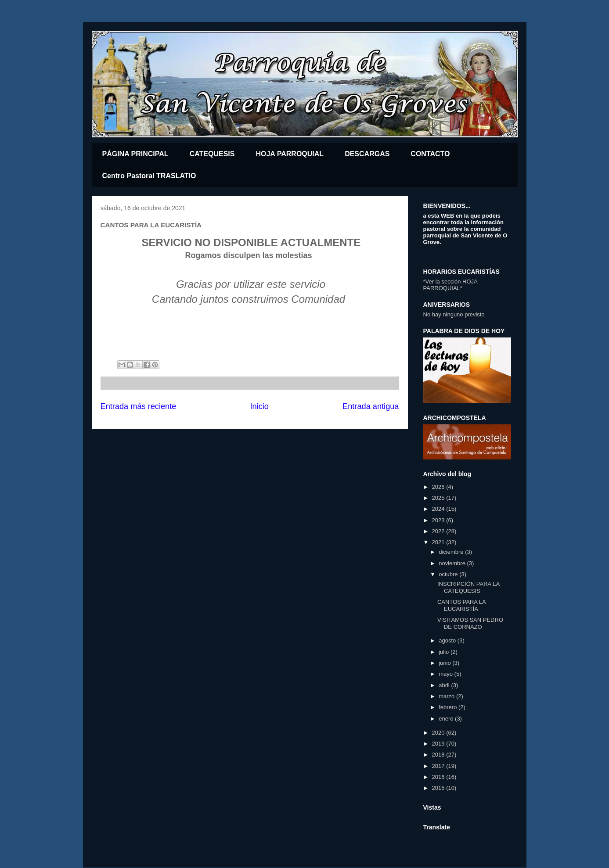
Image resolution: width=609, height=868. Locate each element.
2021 (439, 542)
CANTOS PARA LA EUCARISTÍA (461, 605)
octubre (449, 574)
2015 (439, 788)
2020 (439, 733)
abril (445, 685)
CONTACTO (430, 154)
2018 (439, 755)
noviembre (453, 563)
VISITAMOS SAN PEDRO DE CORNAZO (470, 623)
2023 (439, 520)
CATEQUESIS (212, 154)
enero (447, 719)
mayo (446, 674)
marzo (447, 696)
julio (445, 652)
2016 (439, 777)
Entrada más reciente (139, 406)
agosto (448, 640)
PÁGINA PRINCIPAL (135, 154)
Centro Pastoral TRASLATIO (149, 176)
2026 (439, 487)
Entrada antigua (371, 406)
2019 (439, 744)
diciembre (452, 552)
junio (445, 663)
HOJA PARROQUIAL (290, 154)
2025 (439, 498)
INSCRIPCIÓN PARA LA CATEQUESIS (468, 587)
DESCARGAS (367, 154)
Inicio (259, 406)
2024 (439, 509)
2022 (439, 531)
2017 (439, 766)
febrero (449, 707)
